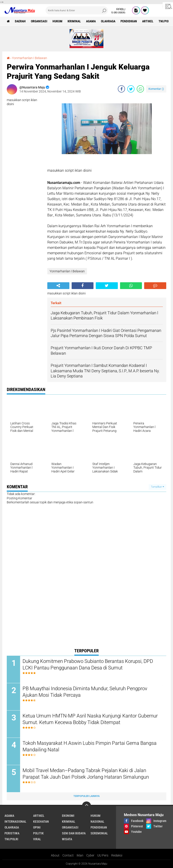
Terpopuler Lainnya (86, 796)
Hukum (57, 21)
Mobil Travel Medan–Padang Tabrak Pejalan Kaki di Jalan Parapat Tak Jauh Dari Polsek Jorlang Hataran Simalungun (86, 774)
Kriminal (74, 21)
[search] (77, 10)
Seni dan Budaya (74, 833)
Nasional (97, 822)
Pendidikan (129, 21)
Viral (37, 839)
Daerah (20, 21)
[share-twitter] (131, 89)
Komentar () (156, 89)
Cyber (90, 855)
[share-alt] (58, 286)
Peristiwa (12, 833)
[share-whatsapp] (140, 89)
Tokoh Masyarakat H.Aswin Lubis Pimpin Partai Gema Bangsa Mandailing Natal (90, 746)
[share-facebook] (121, 89)
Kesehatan (41, 822)
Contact (68, 855)
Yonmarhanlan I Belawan (30, 58)
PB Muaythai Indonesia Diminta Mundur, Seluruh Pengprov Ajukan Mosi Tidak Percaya (85, 692)
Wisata (67, 839)
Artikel (148, 21)
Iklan (80, 855)
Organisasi (39, 21)
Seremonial (99, 833)
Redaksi (117, 855)
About (55, 855)
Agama (91, 21)
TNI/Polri (11, 839)
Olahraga (108, 21)
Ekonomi (68, 816)
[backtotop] (86, 806)
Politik (38, 833)
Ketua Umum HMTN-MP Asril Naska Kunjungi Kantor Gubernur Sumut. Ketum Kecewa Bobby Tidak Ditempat (90, 719)
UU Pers (103, 855)
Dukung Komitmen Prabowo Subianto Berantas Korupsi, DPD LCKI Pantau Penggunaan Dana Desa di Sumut (88, 664)
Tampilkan (157, 487)
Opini (37, 827)
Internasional (15, 822)
